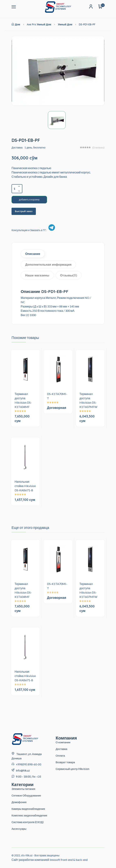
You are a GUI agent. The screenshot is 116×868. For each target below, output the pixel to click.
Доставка (61, 749)
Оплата (60, 756)
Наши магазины (37, 275)
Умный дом (65, 24)
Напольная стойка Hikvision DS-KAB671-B (25, 486)
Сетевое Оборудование (26, 795)
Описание (33, 254)
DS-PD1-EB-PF (87, 24)
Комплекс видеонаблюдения (29, 815)
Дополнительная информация (48, 264)
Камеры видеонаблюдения (28, 809)
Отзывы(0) (69, 275)
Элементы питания (23, 789)
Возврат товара (65, 762)
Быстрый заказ (24, 211)
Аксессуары (19, 829)
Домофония (19, 802)
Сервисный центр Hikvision (72, 769)
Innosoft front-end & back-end (69, 860)
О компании (63, 742)
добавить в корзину (29, 200)
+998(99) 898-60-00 (29, 764)
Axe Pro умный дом (39, 24)
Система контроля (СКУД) (28, 822)
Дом (16, 24)
